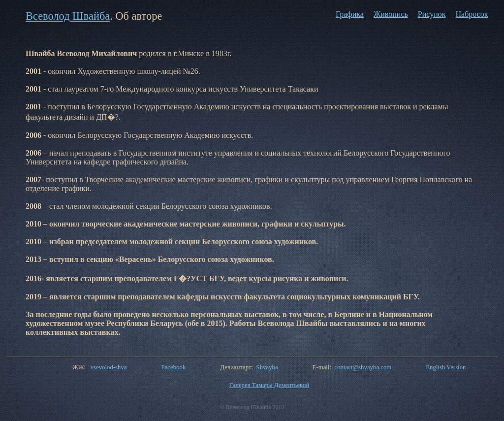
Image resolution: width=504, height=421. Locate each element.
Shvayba (267, 367)
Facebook (174, 367)
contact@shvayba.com (363, 367)
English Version (446, 367)
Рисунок (432, 14)
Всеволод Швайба (68, 16)
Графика (350, 14)
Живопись (391, 14)
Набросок (472, 14)
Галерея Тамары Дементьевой (269, 385)
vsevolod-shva (109, 367)
